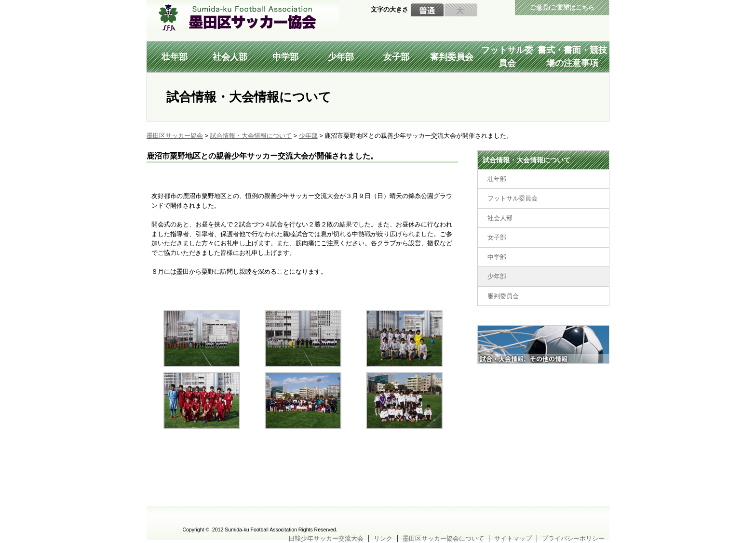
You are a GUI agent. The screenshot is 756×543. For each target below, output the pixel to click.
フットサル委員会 (507, 57)
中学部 (285, 57)
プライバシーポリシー (573, 538)
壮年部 (175, 57)
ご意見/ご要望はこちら (562, 7)
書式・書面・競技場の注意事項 (572, 57)
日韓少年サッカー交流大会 (326, 538)
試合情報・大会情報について (526, 160)
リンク (383, 538)
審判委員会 (452, 57)
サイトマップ (513, 538)
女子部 (396, 57)
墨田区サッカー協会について (443, 538)
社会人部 (230, 57)
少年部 (341, 57)
